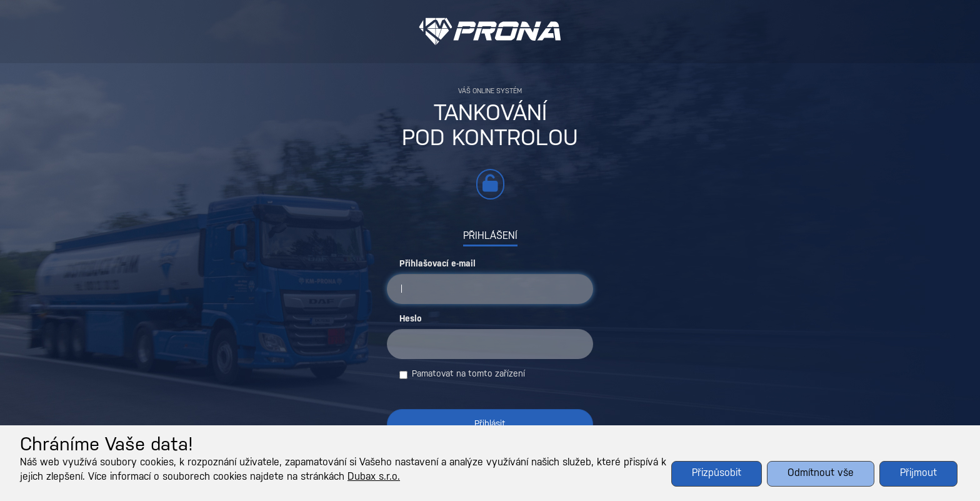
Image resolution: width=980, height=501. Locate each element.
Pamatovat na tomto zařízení (462, 375)
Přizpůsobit (717, 473)
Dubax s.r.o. (374, 477)
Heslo (411, 319)
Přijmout (918, 473)
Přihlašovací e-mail (437, 264)
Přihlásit (490, 424)
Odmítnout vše (821, 473)
